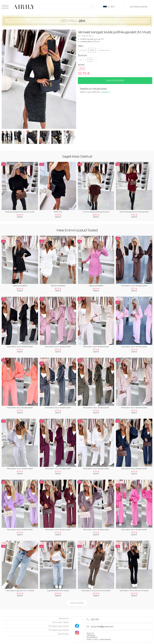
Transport (63, 618)
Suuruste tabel (60, 622)
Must (92, 50)
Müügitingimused (59, 626)
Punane (83, 50)
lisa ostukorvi (115, 81)
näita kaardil (105, 639)
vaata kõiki (77, 603)
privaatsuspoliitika (59, 630)
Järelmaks (63, 634)
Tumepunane (103, 50)
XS (81, 60)
